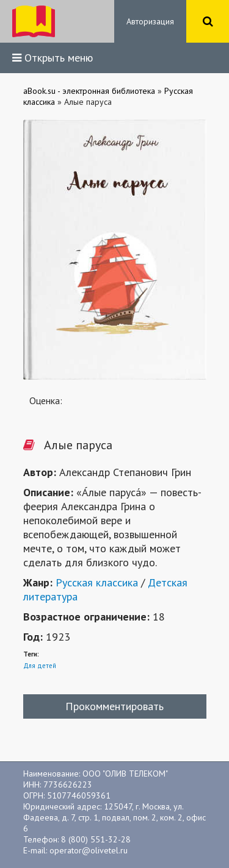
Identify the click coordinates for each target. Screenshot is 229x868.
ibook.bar (34, 21)
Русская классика (97, 582)
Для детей (40, 666)
